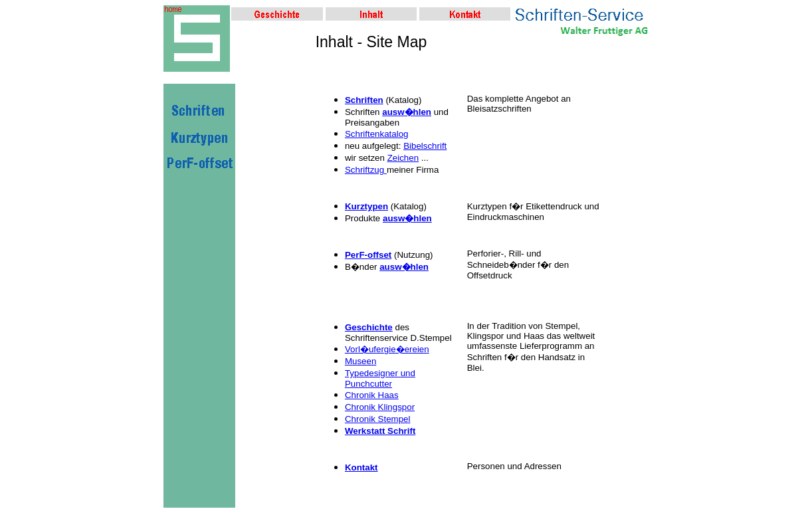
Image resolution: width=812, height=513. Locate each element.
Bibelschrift (425, 146)
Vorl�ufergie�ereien (387, 349)
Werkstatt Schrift (380, 431)
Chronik (361, 407)
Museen (360, 361)
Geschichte (369, 327)
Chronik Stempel (378, 419)
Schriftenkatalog (377, 134)
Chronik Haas (372, 395)
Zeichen (403, 158)
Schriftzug (366, 170)
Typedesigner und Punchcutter (380, 378)
